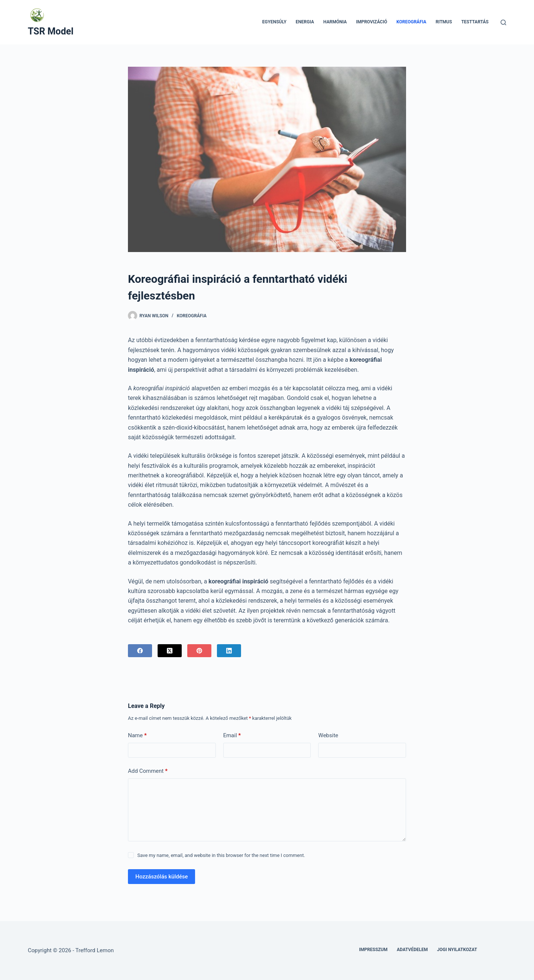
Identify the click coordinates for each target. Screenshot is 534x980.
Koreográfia (411, 22)
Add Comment (148, 771)
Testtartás (475, 22)
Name (137, 736)
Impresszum (373, 950)
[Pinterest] (199, 651)
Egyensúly (274, 22)
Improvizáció (372, 22)
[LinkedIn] (229, 651)
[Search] (503, 22)
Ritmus (444, 22)
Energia (305, 22)
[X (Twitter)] (170, 651)
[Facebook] (140, 651)
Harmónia (335, 22)
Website (328, 735)
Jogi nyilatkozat (457, 950)
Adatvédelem (412, 950)
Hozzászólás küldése (161, 877)
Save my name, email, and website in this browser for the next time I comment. (221, 855)
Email (232, 736)
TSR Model (51, 31)
